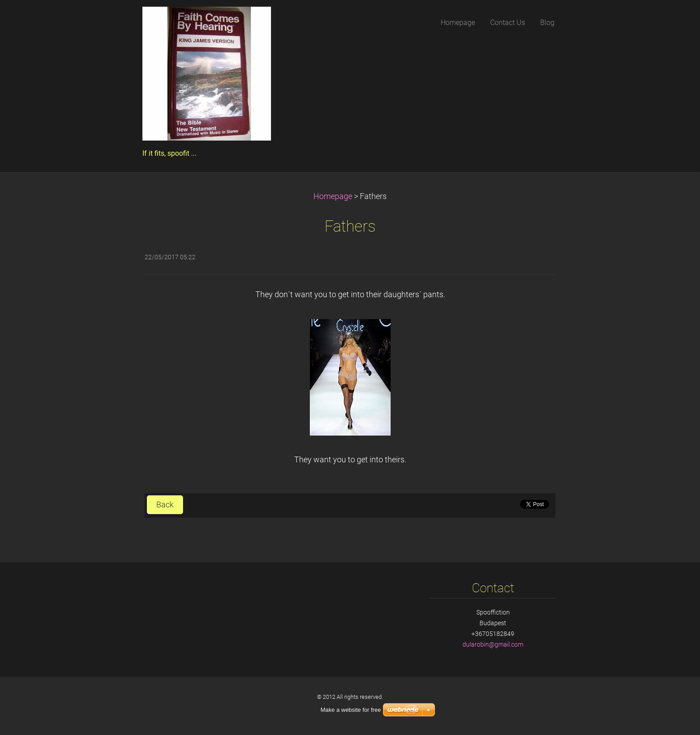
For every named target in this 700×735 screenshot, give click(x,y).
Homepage (333, 196)
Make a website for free (351, 710)
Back (165, 505)
